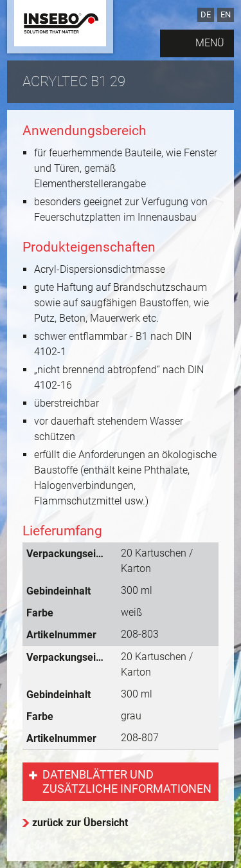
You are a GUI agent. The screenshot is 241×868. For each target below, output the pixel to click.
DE (206, 14)
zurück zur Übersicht (80, 823)
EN (226, 14)
